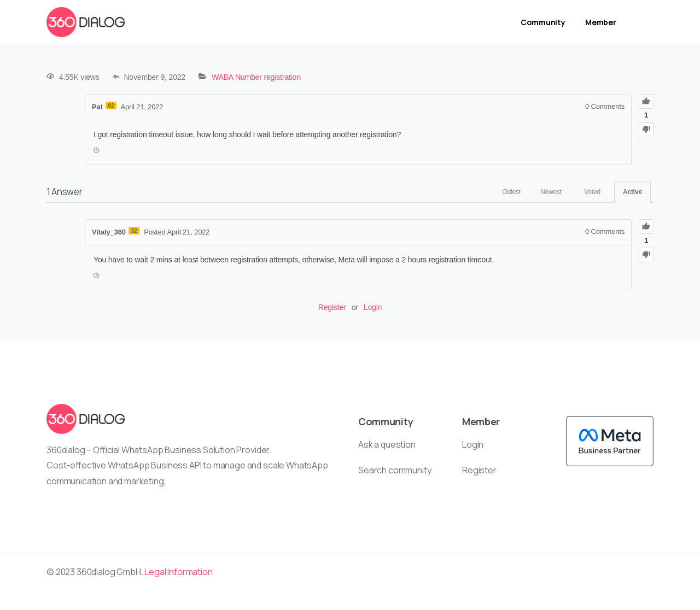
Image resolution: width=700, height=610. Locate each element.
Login (373, 307)
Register (332, 307)
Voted (592, 192)
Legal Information (178, 572)
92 (111, 105)
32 (134, 231)
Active (632, 192)
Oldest (511, 192)
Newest (551, 192)
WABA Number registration (256, 77)
